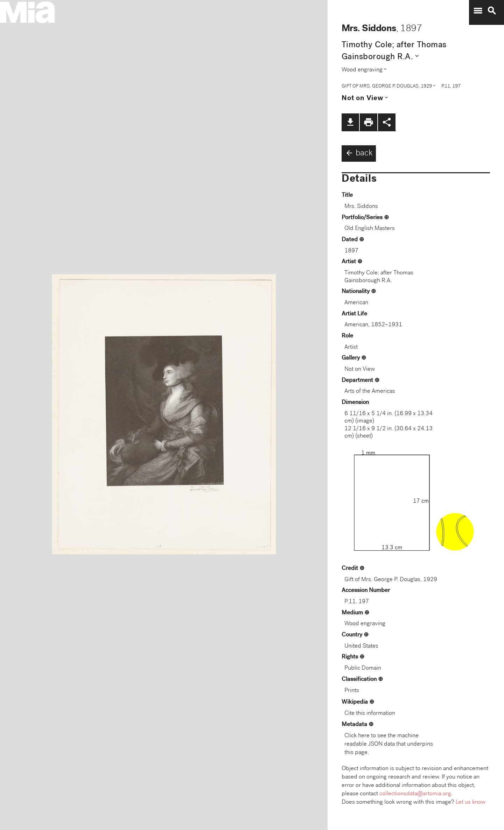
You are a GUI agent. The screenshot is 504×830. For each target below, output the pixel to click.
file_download (350, 122)
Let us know (471, 803)
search (492, 11)
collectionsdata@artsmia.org (415, 794)
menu (478, 11)
